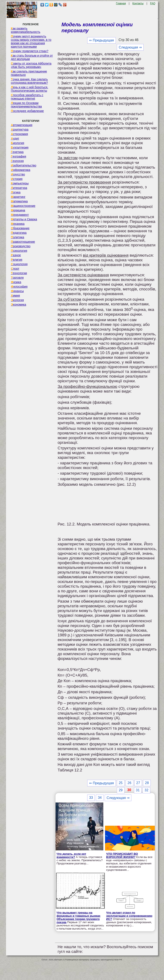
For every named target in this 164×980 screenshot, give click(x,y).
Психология (19, 251)
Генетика (17, 152)
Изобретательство (24, 165)
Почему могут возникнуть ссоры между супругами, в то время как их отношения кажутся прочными (31, 41)
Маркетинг (18, 197)
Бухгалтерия (20, 147)
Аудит (15, 138)
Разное (16, 255)
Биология (18, 143)
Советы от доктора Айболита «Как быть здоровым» (31, 65)
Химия (15, 296)
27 (138, 783)
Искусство (18, 174)
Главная (121, 3)
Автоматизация (22, 125)
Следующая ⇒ (130, 47)
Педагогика (19, 233)
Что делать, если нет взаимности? (71, 855)
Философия (19, 287)
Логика (16, 192)
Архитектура (20, 129)
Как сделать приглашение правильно (29, 73)
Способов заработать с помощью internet (27, 97)
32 (146, 790)
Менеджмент (20, 215)
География (19, 156)
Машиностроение (23, 206)
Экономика (19, 305)
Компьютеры (20, 183)
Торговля (17, 278)
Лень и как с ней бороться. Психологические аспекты (30, 89)
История (17, 179)
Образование (20, 228)
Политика (18, 237)
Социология (19, 264)
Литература (19, 188)
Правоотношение (23, 242)
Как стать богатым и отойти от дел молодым (32, 57)
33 (91, 798)
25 (121, 783)
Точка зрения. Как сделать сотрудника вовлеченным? (29, 81)
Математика (19, 201)
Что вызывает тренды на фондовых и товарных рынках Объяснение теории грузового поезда (79, 917)
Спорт (15, 269)
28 (147, 783)
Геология (17, 161)
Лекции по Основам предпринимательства (26, 105)
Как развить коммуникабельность (26, 30)
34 (100, 798)
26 (129, 783)
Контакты (138, 3)
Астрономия (20, 134)
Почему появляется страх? (30, 51)
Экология (17, 300)
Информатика (21, 170)
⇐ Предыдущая (102, 40)
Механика (18, 224)
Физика (16, 282)
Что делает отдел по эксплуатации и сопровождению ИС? (129, 916)
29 (121, 790)
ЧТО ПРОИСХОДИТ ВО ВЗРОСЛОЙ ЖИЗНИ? (122, 855)
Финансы (17, 291)
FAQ (153, 3)
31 (138, 790)
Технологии (19, 273)
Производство (21, 246)
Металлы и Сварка (24, 219)
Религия (17, 260)
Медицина (18, 210)
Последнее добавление (27, 111)
